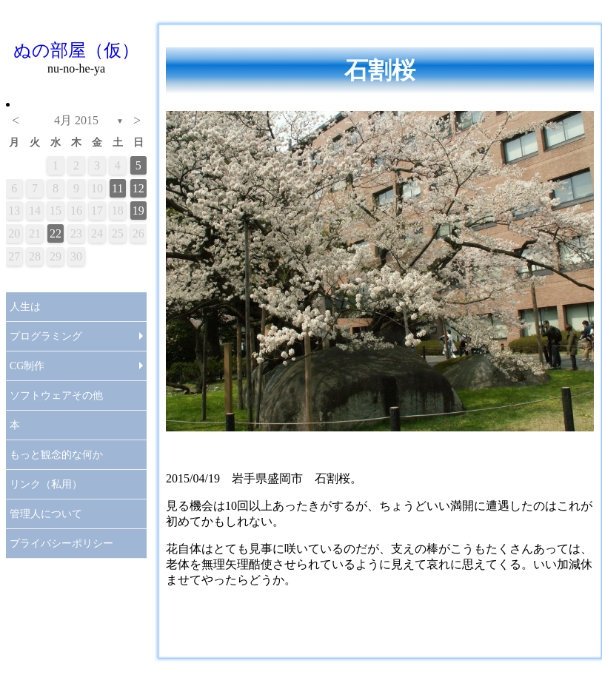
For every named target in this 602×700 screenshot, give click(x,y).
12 (138, 188)
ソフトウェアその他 (56, 396)
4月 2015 (76, 120)
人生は (25, 307)
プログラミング (46, 336)
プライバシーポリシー (61, 543)
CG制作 (27, 366)
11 (117, 188)
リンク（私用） (46, 484)
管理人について (46, 514)
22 (56, 233)
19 (138, 211)
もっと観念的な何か (56, 455)
